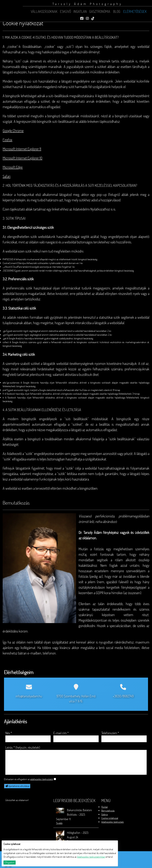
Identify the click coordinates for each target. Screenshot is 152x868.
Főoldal (104, 807)
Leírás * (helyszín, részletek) (23, 747)
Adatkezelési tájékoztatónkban (91, 857)
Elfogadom (10, 862)
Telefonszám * (110, 733)
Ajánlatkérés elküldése (17, 786)
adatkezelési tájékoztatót (42, 779)
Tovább (59, 823)
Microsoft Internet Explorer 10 (23, 159)
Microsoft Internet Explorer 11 (22, 150)
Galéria (104, 814)
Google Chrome (13, 131)
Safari (7, 177)
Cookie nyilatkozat (110, 818)
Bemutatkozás (108, 811)
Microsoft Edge (13, 168)
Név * (9, 733)
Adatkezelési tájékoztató (113, 822)
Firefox (7, 140)
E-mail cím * (61, 733)
